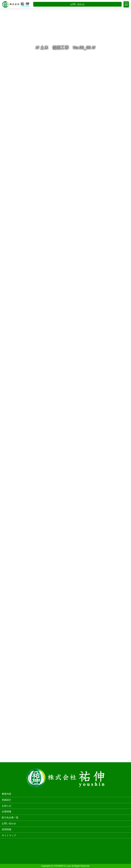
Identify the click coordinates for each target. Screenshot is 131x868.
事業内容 (6, 794)
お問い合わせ (77, 4)
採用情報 (6, 829)
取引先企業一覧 (10, 818)
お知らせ (6, 806)
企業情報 (6, 812)
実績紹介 (6, 800)
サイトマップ (9, 835)
